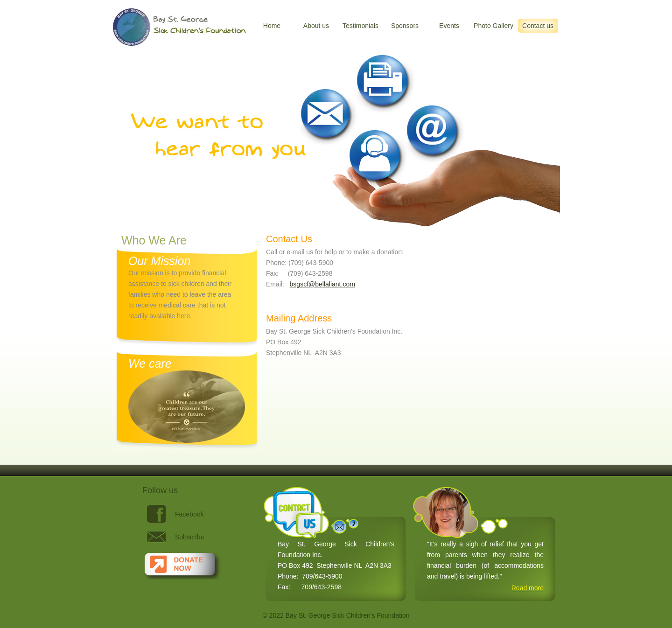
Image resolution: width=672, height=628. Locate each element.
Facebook (189, 514)
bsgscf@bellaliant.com (322, 284)
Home (272, 26)
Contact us (538, 26)
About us (316, 26)
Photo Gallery (493, 26)
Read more (528, 588)
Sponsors (405, 26)
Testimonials (360, 26)
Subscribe (189, 537)
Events (449, 26)
